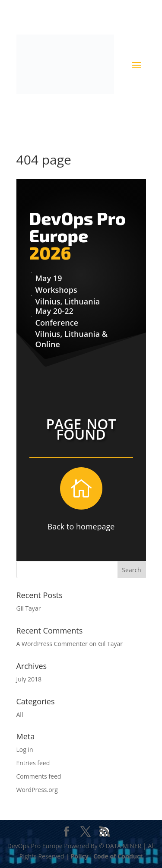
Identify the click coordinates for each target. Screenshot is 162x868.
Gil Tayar (29, 608)
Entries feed (33, 763)
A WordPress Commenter (52, 644)
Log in (25, 749)
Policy (80, 856)
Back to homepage (81, 526)
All (20, 714)
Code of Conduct (118, 856)
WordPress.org (37, 790)
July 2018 (29, 679)
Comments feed (39, 776)
